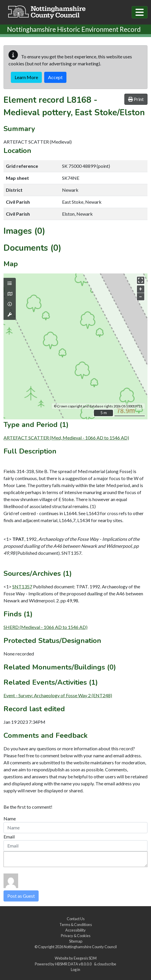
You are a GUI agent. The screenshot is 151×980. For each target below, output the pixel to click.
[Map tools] (10, 315)
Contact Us (76, 919)
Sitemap (76, 941)
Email (9, 837)
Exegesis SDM (85, 958)
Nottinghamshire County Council (90, 947)
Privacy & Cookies (76, 936)
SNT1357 (22, 586)
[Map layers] (10, 283)
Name (10, 818)
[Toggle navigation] (140, 12)
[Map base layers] (10, 294)
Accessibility (75, 930)
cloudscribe (107, 964)
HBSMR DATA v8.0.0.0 (74, 964)
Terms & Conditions (76, 925)
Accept (55, 77)
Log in (75, 969)
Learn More (26, 77)
